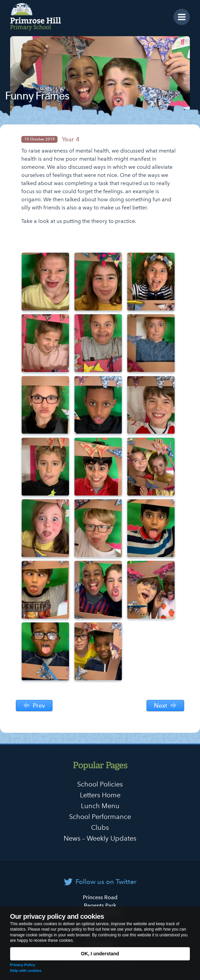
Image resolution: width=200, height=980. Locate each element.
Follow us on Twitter (106, 882)
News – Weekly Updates (100, 838)
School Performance (100, 817)
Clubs (100, 827)
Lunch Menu (100, 806)
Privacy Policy (23, 965)
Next (165, 706)
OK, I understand (100, 954)
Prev (34, 706)
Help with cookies (26, 971)
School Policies (100, 784)
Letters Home (100, 795)
